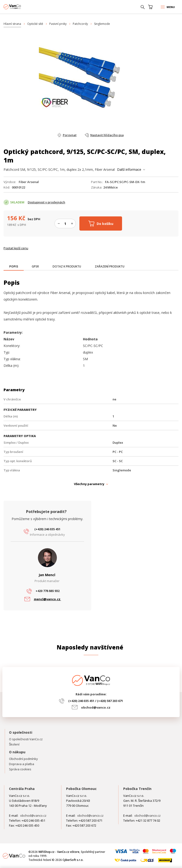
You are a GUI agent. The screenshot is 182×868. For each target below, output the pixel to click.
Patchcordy (80, 24)
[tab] (14, 267)
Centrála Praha (22, 789)
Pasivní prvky (58, 24)
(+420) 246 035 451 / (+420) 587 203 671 (96, 701)
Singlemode (102, 24)
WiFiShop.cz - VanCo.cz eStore (21, 7)
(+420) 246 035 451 (47, 529)
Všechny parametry (89, 484)
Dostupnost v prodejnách (46, 202)
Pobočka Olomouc (81, 789)
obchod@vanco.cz (96, 707)
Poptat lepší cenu (16, 248)
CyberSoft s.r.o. (73, 860)
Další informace (129, 169)
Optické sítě (35, 24)
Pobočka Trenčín (137, 789)
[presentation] (14, 267)
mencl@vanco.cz (48, 599)
